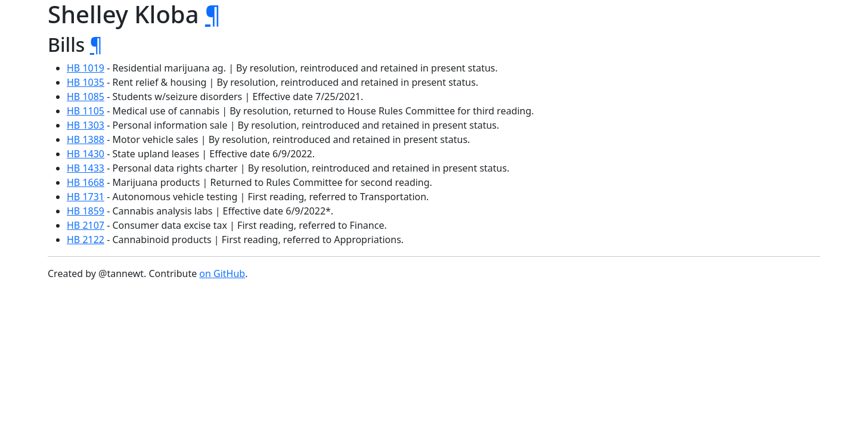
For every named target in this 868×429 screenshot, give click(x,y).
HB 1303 (86, 125)
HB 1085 (86, 97)
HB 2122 (86, 240)
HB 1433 (86, 168)
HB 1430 (86, 154)
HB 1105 (86, 111)
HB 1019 (86, 68)
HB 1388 (86, 139)
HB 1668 (86, 182)
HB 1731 (86, 197)
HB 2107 (86, 225)
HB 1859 (86, 211)
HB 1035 (86, 82)
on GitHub (222, 273)
